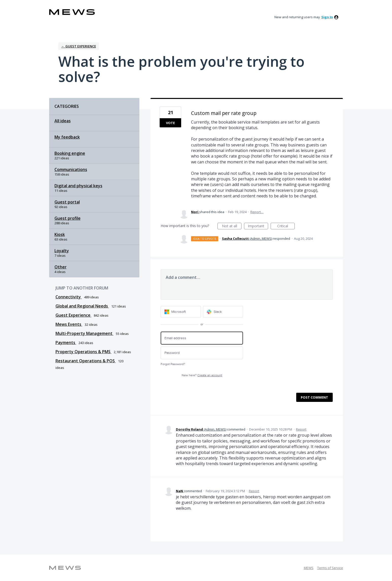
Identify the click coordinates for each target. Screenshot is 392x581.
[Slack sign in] (223, 312)
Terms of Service (330, 568)
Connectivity (69, 297)
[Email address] (202, 338)
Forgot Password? (173, 364)
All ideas (63, 121)
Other (61, 267)
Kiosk (60, 234)
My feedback (67, 137)
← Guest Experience (79, 46)
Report (301, 429)
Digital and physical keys (78, 186)
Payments (66, 343)
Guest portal (67, 202)
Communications (71, 169)
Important (258, 226)
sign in (327, 17)
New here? (202, 375)
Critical (286, 226)
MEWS (309, 568)
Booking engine (70, 153)
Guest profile (68, 218)
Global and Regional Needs (82, 306)
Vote (170, 123)
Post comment (314, 397)
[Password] (202, 353)
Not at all (232, 226)
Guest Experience (73, 315)
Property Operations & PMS (83, 352)
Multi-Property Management (85, 333)
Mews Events (69, 324)
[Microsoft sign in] (181, 312)
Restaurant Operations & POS (86, 361)
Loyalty (62, 251)
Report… (257, 212)
